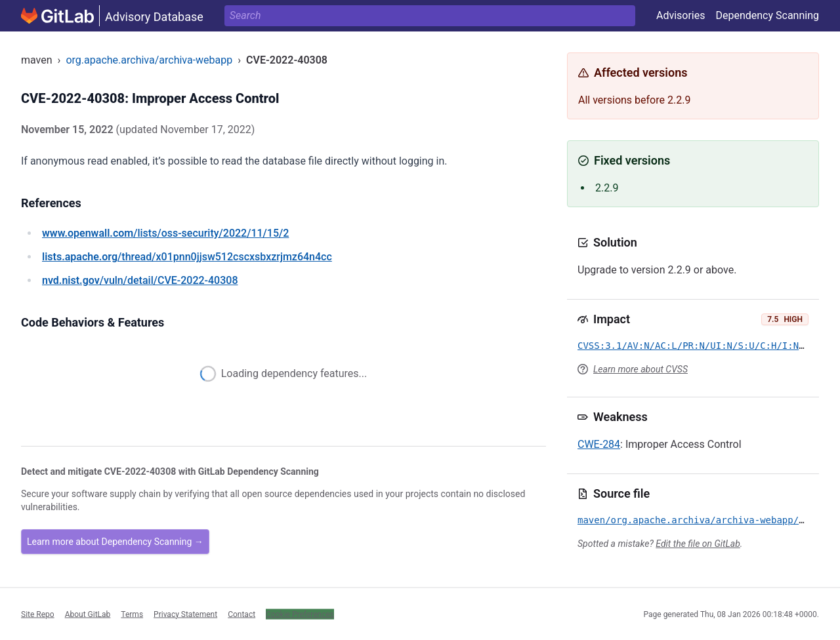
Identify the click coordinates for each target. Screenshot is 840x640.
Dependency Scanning (767, 15)
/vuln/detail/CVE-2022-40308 (140, 280)
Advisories (681, 15)
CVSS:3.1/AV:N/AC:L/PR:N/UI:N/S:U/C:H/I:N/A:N (699, 346)
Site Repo (38, 614)
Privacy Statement (185, 614)
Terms (132, 614)
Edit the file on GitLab (698, 544)
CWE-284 (599, 444)
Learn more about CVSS (640, 369)
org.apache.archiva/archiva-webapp (149, 60)
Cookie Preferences (300, 614)
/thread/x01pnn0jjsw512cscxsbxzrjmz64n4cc (187, 257)
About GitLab (88, 614)
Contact (241, 614)
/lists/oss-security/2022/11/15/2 (165, 233)
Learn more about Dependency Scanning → (115, 542)
